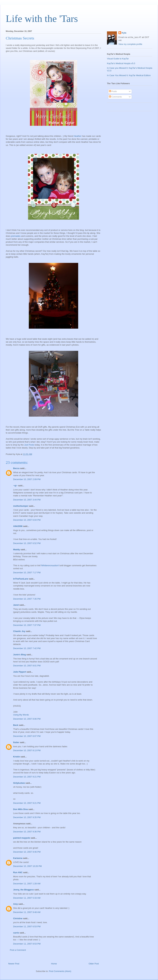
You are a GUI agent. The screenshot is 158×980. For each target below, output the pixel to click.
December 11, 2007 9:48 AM (27, 912)
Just (26, 445)
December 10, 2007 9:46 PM (27, 852)
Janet (16, 605)
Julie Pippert (20, 672)
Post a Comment (18, 950)
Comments (115, 97)
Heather (78, 136)
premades (16, 236)
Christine (18, 918)
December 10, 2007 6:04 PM (27, 520)
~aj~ (15, 486)
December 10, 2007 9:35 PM (27, 817)
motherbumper (21, 506)
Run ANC (18, 872)
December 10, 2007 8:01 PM (27, 666)
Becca (16, 468)
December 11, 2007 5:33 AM (27, 898)
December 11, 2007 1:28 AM (27, 884)
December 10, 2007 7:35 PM (27, 599)
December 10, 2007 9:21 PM (27, 777)
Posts (31, 445)
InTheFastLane (21, 579)
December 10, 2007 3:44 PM (27, 500)
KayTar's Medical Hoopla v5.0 (121, 63)
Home (54, 964)
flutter (16, 742)
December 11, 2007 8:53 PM (27, 944)
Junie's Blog (20, 655)
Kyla (124, 33)
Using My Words (21, 715)
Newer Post (14, 964)
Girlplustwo (19, 783)
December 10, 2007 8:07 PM (27, 736)
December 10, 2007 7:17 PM (27, 573)
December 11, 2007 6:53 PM (27, 926)
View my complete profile (130, 44)
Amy (15, 904)
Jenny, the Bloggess (23, 890)
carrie (16, 933)
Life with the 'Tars (42, 19)
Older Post (94, 964)
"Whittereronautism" (50, 565)
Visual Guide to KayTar (118, 59)
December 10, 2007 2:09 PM (27, 479)
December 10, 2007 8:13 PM (27, 750)
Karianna (18, 858)
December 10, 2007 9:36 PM (27, 832)
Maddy (17, 550)
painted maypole (22, 838)
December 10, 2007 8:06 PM (27, 719)
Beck (16, 725)
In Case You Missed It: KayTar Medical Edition (129, 75)
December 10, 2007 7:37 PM (27, 625)
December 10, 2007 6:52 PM (27, 543)
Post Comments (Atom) (60, 971)
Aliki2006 (18, 526)
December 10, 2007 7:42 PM (27, 648)
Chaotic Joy (19, 631)
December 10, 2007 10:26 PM (27, 866)
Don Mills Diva (20, 809)
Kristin (17, 757)
